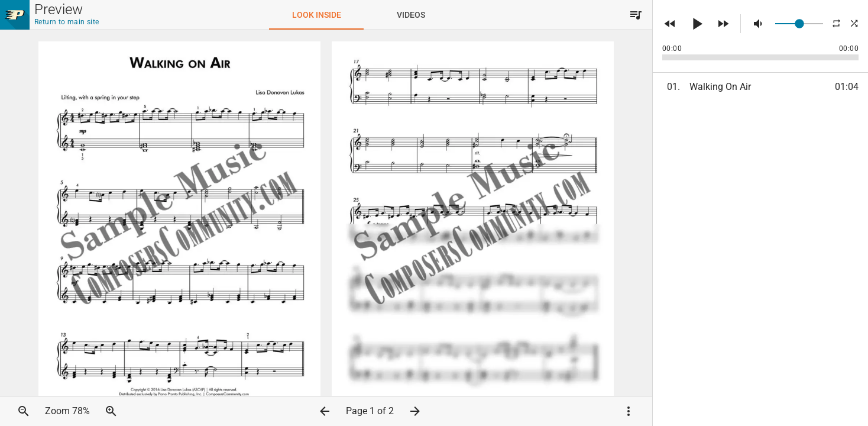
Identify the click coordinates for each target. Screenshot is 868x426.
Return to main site (67, 22)
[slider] (799, 24)
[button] (636, 15)
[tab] (316, 15)
